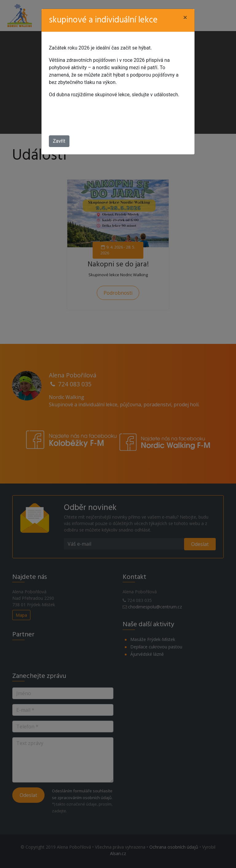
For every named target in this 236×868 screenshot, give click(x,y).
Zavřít (59, 141)
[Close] (185, 18)
